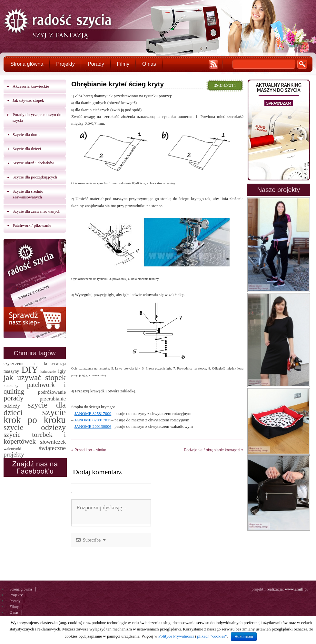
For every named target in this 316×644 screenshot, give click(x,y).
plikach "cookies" (212, 636)
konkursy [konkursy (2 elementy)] (11, 386)
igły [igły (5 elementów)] (62, 371)
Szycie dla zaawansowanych (36, 211)
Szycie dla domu (27, 135)
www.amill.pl (296, 589)
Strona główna (27, 64)
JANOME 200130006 (93, 426)
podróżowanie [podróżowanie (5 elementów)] (52, 392)
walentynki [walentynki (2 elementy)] (12, 449)
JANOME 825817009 (93, 413)
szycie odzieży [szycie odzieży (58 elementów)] (35, 427)
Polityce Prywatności (176, 636)
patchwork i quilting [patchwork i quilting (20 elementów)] (35, 388)
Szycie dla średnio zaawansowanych (28, 194)
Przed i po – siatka (89, 450)
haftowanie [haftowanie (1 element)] (48, 372)
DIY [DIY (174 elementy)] (30, 370)
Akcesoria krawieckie (31, 86)
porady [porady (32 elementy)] (14, 398)
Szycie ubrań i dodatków (33, 163)
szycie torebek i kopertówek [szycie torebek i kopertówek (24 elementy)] (35, 438)
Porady (96, 64)
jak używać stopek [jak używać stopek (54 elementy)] (35, 377)
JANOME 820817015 (93, 420)
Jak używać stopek (28, 100)
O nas (149, 64)
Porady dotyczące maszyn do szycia (37, 117)
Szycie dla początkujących (35, 177)
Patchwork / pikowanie (32, 225)
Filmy (123, 64)
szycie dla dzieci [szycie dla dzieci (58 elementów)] (35, 409)
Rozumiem (244, 637)
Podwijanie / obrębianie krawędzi (214, 450)
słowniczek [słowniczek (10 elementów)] (53, 442)
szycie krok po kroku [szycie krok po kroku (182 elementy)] (35, 416)
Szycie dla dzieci (27, 149)
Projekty (65, 64)
